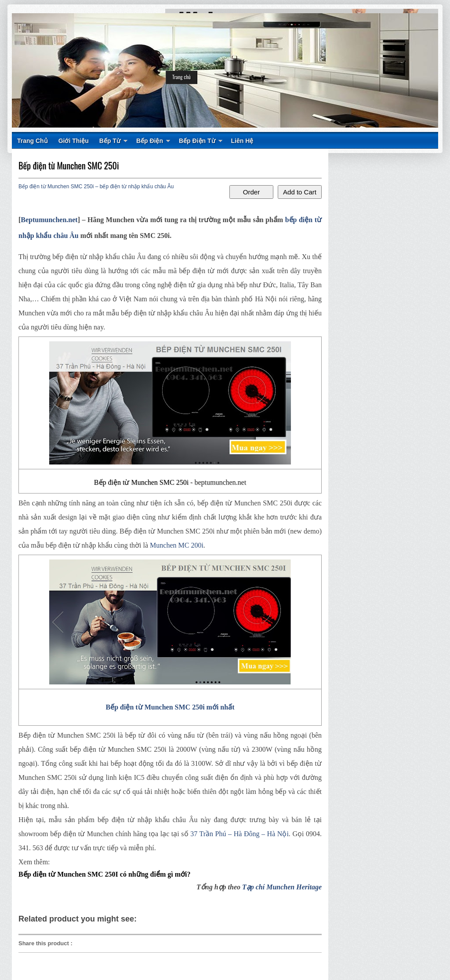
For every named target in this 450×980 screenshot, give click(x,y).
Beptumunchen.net (49, 220)
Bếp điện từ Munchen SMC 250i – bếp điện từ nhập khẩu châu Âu (96, 186)
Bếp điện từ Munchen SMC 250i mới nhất (170, 707)
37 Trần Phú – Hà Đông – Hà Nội (240, 834)
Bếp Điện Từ (197, 141)
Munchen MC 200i (177, 545)
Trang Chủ (33, 141)
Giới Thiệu (74, 141)
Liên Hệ (242, 141)
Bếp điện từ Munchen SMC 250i (69, 165)
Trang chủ (181, 77)
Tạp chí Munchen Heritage (282, 887)
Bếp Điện (150, 141)
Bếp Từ (110, 141)
